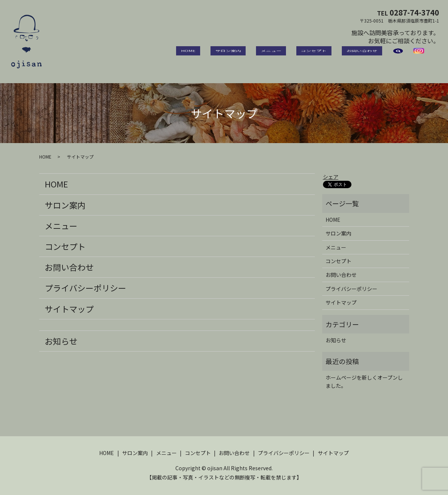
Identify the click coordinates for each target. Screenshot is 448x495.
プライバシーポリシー (85, 288)
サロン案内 (260, 55)
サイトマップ (69, 309)
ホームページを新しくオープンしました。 (364, 382)
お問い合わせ (367, 55)
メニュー (294, 55)
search (398, 55)
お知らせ (61, 341)
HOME (230, 55)
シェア (331, 177)
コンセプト (328, 55)
